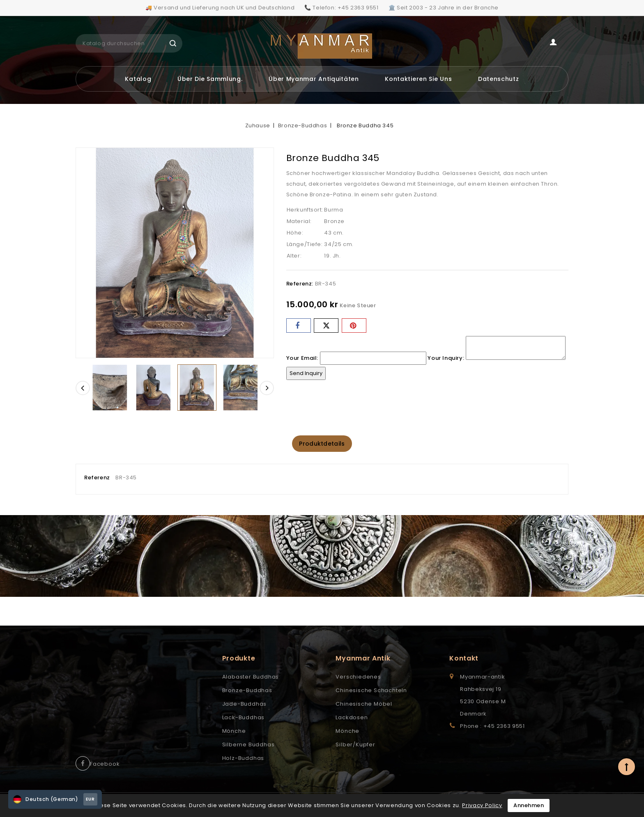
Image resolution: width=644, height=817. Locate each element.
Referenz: (300, 284)
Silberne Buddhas (248, 745)
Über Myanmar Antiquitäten (314, 79)
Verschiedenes (358, 678)
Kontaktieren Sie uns (418, 79)
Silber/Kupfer (355, 745)
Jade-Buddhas (245, 705)
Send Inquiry (306, 373)
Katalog (138, 79)
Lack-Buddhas (244, 718)
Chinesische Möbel (364, 705)
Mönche (234, 732)
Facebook (105, 765)
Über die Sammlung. (210, 79)
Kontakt (464, 659)
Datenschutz (499, 79)
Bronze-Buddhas (247, 691)
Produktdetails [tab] (322, 444)
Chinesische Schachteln (371, 691)
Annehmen (529, 805)
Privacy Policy (482, 805)
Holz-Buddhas (243, 759)
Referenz (97, 478)
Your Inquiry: (446, 358)
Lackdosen (352, 718)
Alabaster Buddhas (251, 678)
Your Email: (302, 358)
